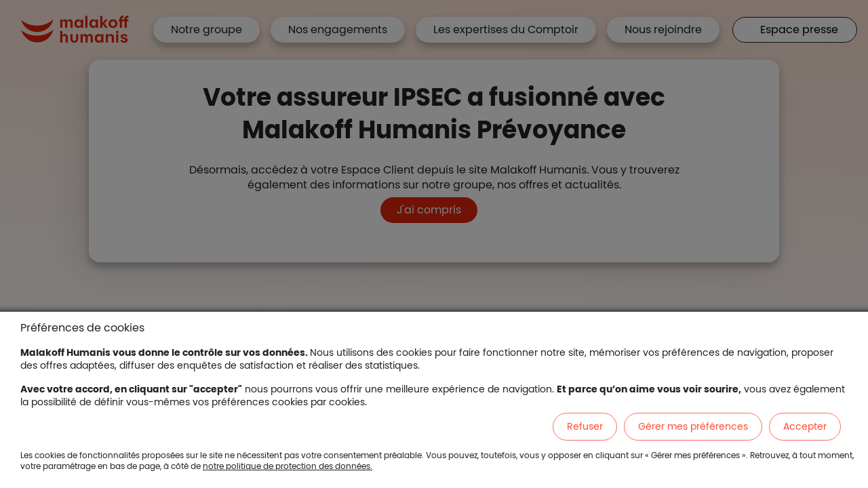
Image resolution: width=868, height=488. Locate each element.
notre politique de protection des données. (288, 466)
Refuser (585, 426)
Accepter (805, 426)
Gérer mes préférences (693, 426)
